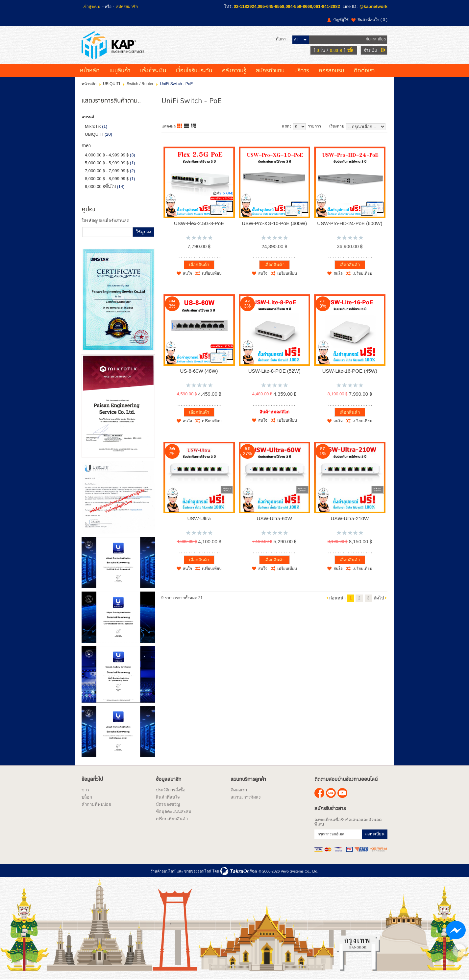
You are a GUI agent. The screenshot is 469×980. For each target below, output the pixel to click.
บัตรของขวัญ (168, 804)
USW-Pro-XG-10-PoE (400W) (274, 223)
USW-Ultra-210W (350, 518)
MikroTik (93, 126)
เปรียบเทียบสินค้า (172, 819)
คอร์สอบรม (331, 71)
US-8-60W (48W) (199, 371)
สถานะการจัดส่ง (246, 797)
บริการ (302, 71)
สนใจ (187, 273)
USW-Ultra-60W (274, 518)
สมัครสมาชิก (127, 7)
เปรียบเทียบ (212, 273)
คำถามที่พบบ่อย (96, 804)
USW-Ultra (199, 518)
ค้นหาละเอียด (376, 39)
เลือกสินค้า (199, 265)
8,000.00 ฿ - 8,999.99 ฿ (107, 179)
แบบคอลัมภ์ (180, 126)
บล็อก (87, 797)
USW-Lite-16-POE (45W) (350, 371)
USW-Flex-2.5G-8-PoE (199, 223)
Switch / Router (140, 84)
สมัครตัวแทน (270, 71)
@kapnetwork (373, 6)
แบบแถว (187, 126)
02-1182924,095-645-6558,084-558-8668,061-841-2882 (287, 6)
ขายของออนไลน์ (198, 871)
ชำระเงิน (371, 50)
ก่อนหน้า (337, 598)
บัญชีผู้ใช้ (341, 20)
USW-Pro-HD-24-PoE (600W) (350, 223)
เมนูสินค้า (120, 71)
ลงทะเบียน (375, 834)
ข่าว (85, 790)
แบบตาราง (194, 126)
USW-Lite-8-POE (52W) (274, 371)
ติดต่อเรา (364, 71)
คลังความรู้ (234, 71)
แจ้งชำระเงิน (153, 71)
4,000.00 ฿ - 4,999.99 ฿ (107, 155)
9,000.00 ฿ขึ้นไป (100, 187)
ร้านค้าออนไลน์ (163, 871)
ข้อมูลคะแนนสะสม (174, 812)
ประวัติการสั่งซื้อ (171, 790)
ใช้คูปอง (143, 232)
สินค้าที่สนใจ (372, 20)
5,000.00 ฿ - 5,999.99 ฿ (107, 163)
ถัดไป (379, 598)
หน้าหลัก (90, 71)
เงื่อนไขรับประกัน (194, 71)
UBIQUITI (111, 84)
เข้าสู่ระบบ (91, 7)
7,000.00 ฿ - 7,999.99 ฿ (107, 171)
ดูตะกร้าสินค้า (350, 51)
